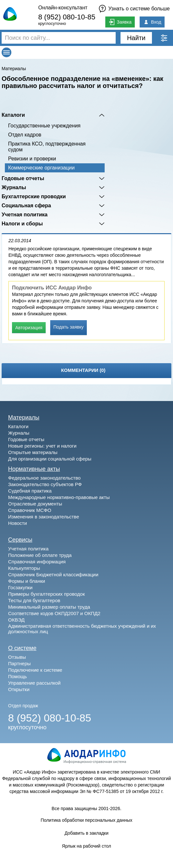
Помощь (17, 676)
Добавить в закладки (86, 833)
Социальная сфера (26, 206)
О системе (22, 648)
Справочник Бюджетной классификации (53, 575)
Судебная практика (30, 491)
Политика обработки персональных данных (86, 820)
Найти (136, 38)
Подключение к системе (35, 670)
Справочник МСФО (30, 510)
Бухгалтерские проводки (34, 196)
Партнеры (19, 663)
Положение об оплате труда (40, 555)
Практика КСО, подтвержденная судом (47, 147)
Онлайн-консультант (63, 8)
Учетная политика (25, 215)
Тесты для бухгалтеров (34, 600)
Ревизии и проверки (32, 159)
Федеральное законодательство (44, 478)
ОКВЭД (16, 620)
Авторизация (29, 328)
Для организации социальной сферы (50, 459)
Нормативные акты (34, 469)
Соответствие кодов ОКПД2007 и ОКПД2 (54, 613)
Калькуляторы (24, 568)
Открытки (19, 689)
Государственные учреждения (44, 126)
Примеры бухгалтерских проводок (46, 594)
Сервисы (20, 540)
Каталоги (13, 115)
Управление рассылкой (34, 683)
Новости (17, 523)
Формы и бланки (27, 581)
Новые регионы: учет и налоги (42, 446)
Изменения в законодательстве (44, 517)
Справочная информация (37, 562)
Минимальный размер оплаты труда (49, 607)
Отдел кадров (25, 135)
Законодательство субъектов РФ (45, 484)
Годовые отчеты (23, 178)
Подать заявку (69, 327)
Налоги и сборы (22, 224)
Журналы (14, 187)
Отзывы (17, 657)
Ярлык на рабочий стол (86, 846)
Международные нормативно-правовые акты (59, 497)
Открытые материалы (33, 452)
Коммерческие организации (41, 168)
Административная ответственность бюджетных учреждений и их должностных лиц (82, 629)
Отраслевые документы (35, 504)
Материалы (14, 69)
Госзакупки (20, 587)
